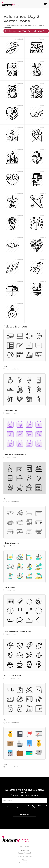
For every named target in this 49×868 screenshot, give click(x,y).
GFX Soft (9, 457)
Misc (35, 25)
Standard (7, 28)
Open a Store (25, 863)
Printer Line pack (11, 543)
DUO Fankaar (11, 678)
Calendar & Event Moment (15, 455)
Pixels (8, 546)
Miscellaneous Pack (12, 676)
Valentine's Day (10, 410)
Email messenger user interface (17, 632)
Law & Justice (9, 587)
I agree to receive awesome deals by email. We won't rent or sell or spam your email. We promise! (26, 807)
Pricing (24, 860)
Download (19, 39)
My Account (24, 850)
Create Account (24, 853)
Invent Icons (10, 369)
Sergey (28, 25)
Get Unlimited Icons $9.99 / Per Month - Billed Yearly (26, 31)
